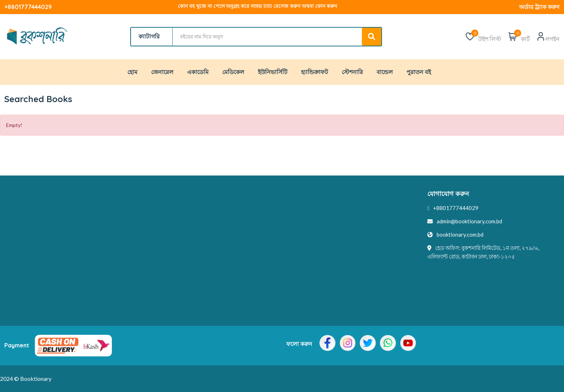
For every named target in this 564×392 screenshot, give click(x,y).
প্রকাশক (295, 235)
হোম (132, 72)
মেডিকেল (233, 72)
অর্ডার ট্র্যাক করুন (539, 7)
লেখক (293, 222)
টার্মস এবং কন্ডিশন (23, 235)
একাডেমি (198, 72)
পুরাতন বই (419, 72)
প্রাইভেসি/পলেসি (22, 222)
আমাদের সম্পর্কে (163, 235)
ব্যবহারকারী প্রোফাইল (309, 248)
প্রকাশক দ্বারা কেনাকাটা (169, 275)
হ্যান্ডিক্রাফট (315, 72)
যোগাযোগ (156, 222)
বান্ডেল (385, 72)
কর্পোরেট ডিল (160, 288)
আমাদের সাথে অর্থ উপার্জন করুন (322, 261)
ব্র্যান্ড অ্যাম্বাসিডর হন (308, 275)
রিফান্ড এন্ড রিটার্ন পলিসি (30, 275)
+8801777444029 (28, 7)
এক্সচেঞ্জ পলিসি (21, 261)
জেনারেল (162, 72)
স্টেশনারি (352, 72)
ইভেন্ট (152, 248)
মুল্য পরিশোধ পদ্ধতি (307, 288)
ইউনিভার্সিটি (273, 72)
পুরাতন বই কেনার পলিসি (30, 248)
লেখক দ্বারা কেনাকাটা (168, 261)
